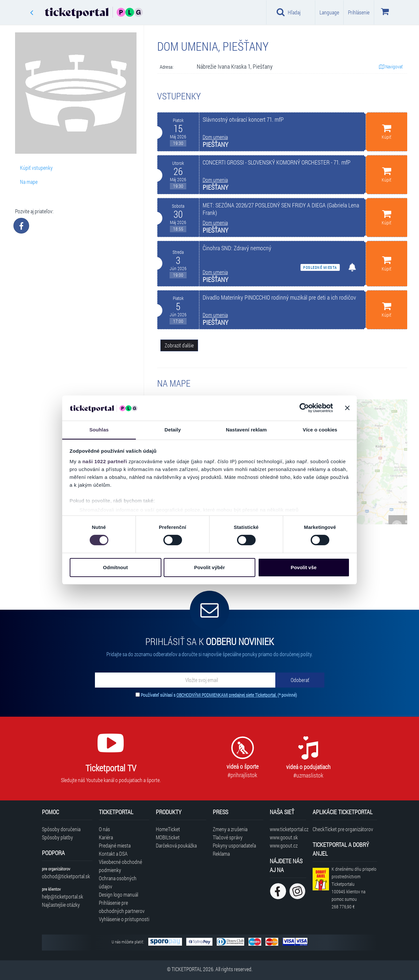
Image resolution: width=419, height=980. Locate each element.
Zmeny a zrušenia (230, 829)
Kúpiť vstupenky (36, 168)
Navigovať (391, 67)
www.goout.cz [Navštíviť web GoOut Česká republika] (284, 845)
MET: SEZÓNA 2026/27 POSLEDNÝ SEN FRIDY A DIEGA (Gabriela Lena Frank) (281, 209)
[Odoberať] (300, 680)
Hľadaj (289, 12)
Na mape (29, 182)
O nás (104, 829)
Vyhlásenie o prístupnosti (124, 919)
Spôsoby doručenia (61, 829)
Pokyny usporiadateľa (234, 845)
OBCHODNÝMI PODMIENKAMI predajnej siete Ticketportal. (227, 695)
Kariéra (106, 837)
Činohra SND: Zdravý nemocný (237, 248)
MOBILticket (168, 837)
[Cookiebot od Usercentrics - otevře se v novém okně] (304, 408)
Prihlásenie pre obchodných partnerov (122, 907)
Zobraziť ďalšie (179, 345)
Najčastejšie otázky (61, 905)
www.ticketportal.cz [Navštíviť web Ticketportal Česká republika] (288, 829)
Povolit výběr (209, 567)
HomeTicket (168, 829)
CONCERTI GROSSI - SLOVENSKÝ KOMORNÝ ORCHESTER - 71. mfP (277, 162)
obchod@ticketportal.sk (66, 876)
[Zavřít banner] (347, 408)
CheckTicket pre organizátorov (343, 829)
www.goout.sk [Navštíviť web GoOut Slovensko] (284, 837)
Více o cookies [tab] (320, 430)
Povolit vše (304, 567)
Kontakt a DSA (113, 854)
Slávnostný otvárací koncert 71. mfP (243, 120)
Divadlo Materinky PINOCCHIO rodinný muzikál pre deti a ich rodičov (279, 297)
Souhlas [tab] (99, 430)
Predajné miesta (115, 845)
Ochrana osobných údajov (118, 882)
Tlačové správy (228, 837)
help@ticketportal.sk (63, 896)
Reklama (221, 854)
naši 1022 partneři (105, 461)
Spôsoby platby (57, 837)
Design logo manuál (118, 894)
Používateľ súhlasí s (219, 695)
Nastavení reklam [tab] (246, 430)
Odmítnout (116, 567)
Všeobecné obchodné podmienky (120, 866)
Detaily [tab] (173, 430)
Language (329, 12)
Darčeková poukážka (176, 845)
